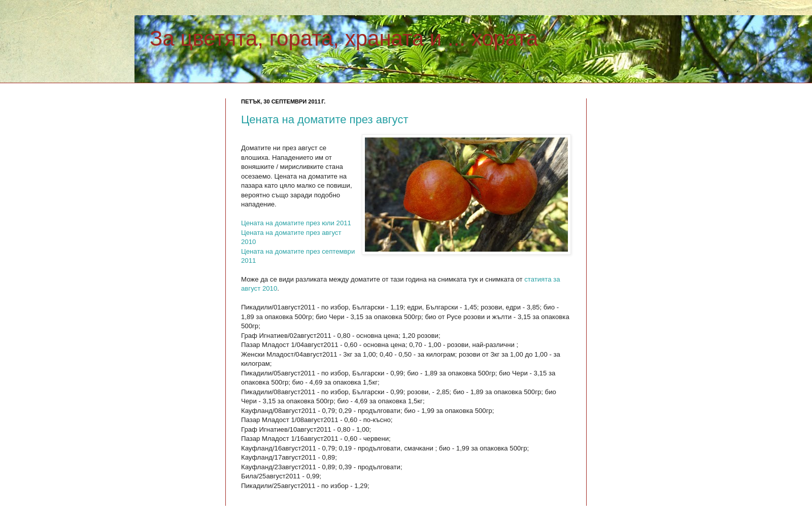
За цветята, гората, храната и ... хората (344, 38)
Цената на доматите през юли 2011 (296, 223)
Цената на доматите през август (325, 119)
